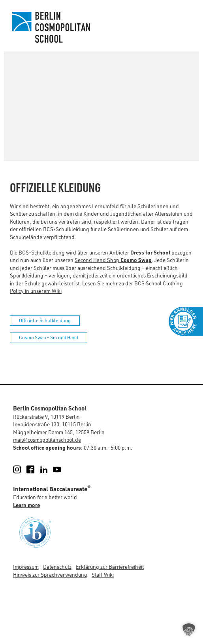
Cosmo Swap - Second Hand (49, 337)
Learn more (26, 505)
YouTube (61, 469)
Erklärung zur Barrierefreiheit (110, 567)
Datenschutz (57, 567)
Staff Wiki (103, 575)
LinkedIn (48, 469)
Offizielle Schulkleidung (45, 320)
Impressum (26, 567)
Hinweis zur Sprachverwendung (50, 575)
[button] (189, 630)
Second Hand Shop (113, 260)
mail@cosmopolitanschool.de (47, 440)
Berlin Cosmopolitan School (50, 27)
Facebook (35, 469)
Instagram (22, 469)
